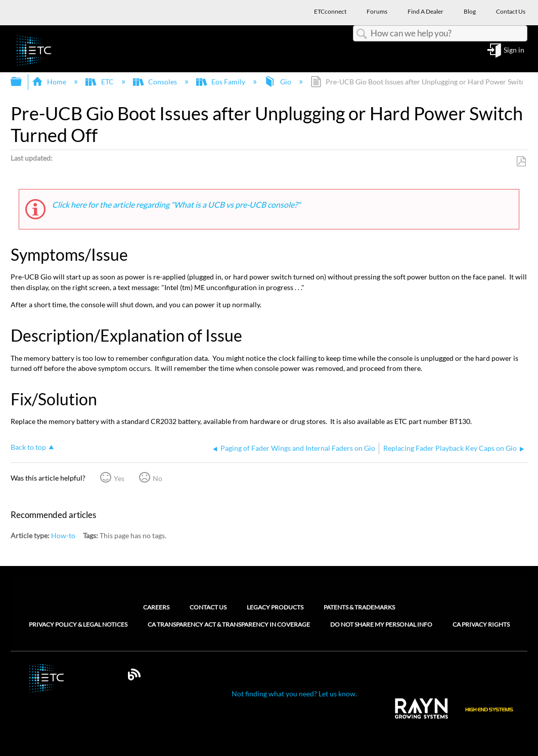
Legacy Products (275, 607)
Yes (119, 478)
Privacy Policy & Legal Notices (78, 625)
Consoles (156, 82)
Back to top (28, 447)
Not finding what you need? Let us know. (294, 694)
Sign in (514, 50)
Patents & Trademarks (359, 607)
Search (362, 34)
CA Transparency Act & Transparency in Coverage (229, 625)
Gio (278, 82)
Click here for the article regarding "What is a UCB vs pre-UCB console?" (177, 204)
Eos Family (221, 82)
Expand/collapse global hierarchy (23, 82)
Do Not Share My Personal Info (381, 625)
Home (50, 82)
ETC (100, 82)
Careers (156, 607)
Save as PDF (521, 161)
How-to (63, 535)
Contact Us (208, 607)
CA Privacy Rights (481, 625)
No (158, 478)
